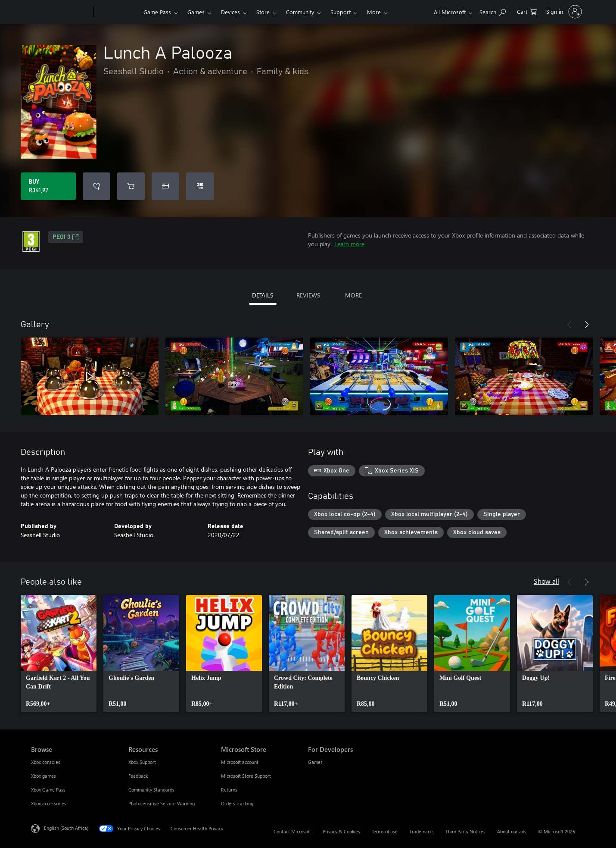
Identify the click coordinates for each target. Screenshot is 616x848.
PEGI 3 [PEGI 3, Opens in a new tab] (66, 237)
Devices (230, 12)
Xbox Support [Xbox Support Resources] (142, 762)
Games (196, 12)
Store (263, 12)
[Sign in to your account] (563, 12)
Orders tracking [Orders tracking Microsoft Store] (237, 803)
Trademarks (422, 831)
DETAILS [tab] (263, 295)
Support (341, 12)
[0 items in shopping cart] (527, 11)
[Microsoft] (61, 12)
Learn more (349, 244)
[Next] (587, 325)
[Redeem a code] (200, 186)
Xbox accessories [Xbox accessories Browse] (49, 803)
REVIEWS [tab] (308, 295)
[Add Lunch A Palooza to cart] (131, 186)
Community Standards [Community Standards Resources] (151, 790)
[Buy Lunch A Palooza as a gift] (165, 186)
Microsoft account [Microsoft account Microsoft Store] (240, 762)
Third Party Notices (465, 831)
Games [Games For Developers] (315, 762)
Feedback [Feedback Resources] (138, 776)
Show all (546, 581)
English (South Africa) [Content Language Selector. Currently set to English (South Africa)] (66, 828)
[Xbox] (117, 12)
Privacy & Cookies (341, 831)
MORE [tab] (353, 295)
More (374, 12)
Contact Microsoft (292, 831)
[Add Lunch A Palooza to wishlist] (96, 186)
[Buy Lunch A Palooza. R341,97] (48, 186)
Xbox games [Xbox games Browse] (44, 776)
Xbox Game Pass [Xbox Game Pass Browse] (48, 790)
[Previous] (569, 325)
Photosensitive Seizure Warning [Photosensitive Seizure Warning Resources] (162, 803)
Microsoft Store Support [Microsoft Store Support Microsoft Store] (246, 776)
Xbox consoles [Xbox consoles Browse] (46, 762)
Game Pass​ (157, 12)
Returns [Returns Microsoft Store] (229, 790)
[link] (59, 654)
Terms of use (385, 831)
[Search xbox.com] (493, 11)
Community (300, 12)
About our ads (512, 831)
